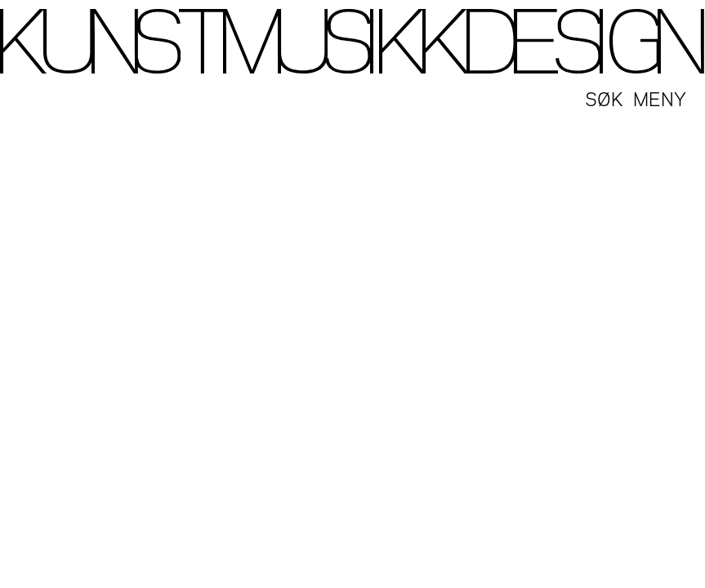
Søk (604, 98)
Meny (660, 98)
